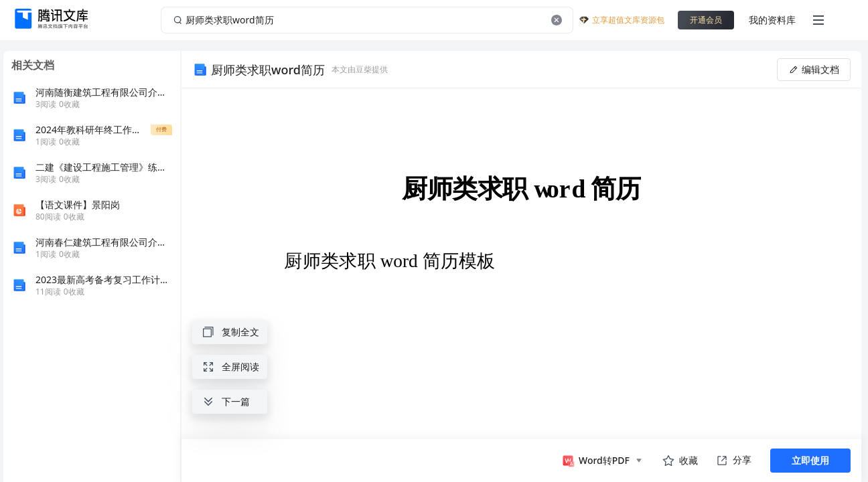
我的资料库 (772, 20)
